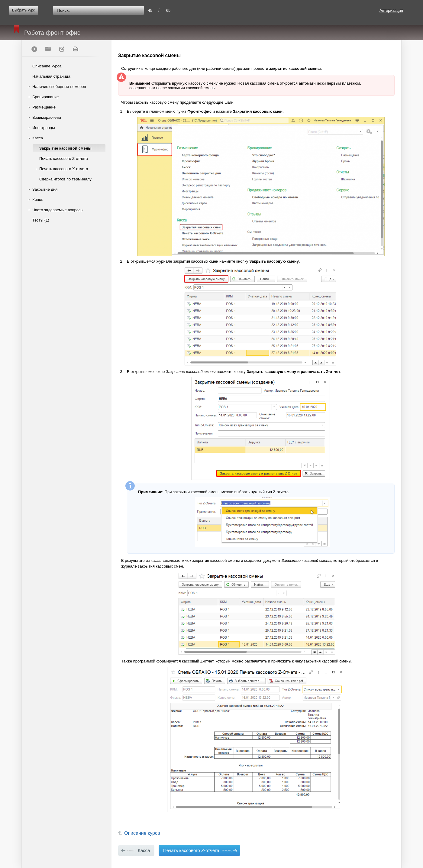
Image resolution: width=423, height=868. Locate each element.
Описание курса (47, 66)
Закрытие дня (45, 189)
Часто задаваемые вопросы (58, 210)
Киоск (37, 200)
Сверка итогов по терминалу (65, 179)
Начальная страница (51, 76)
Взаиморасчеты (47, 117)
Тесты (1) (41, 220)
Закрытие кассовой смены (65, 148)
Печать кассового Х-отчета (64, 169)
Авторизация (391, 10)
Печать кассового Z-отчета (64, 159)
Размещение (44, 107)
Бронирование (46, 97)
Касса (38, 138)
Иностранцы (44, 128)
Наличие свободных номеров (59, 87)
